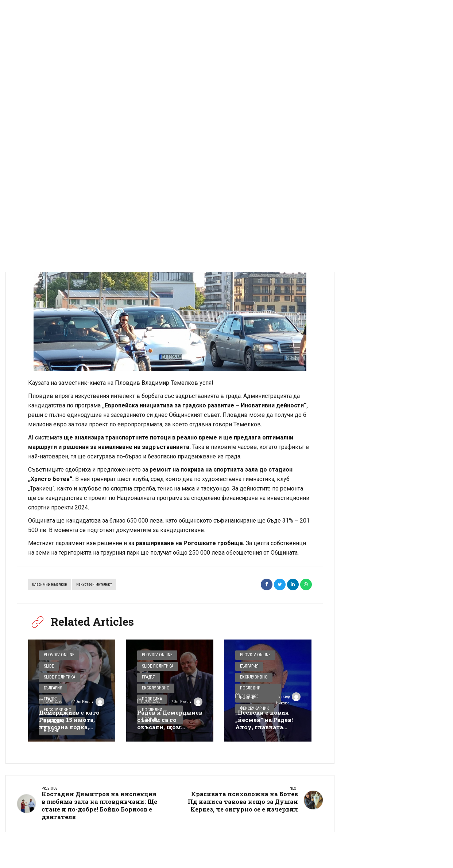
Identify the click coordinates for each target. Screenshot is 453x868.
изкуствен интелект (94, 585)
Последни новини (258, 686)
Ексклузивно (154, 686)
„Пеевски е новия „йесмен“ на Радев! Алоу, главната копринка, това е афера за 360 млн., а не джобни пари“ (267, 731)
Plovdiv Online (58, 656)
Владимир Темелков (50, 585)
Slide (48, 666)
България (53, 686)
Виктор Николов (287, 699)
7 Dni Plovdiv (93, 699)
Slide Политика (58, 676)
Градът (148, 676)
